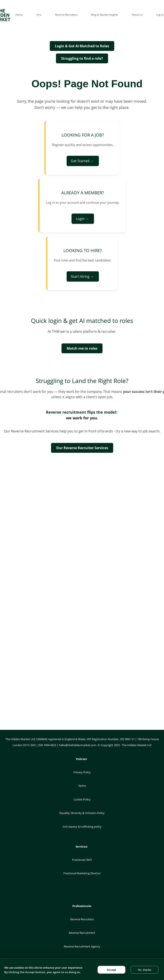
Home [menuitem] (19, 15)
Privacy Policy (82, 772)
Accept (111, 970)
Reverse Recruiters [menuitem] (66, 15)
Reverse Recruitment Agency (82, 946)
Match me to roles (82, 348)
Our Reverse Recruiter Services (82, 448)
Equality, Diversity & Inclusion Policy (82, 813)
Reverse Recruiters (82, 919)
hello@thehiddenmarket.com (78, 745)
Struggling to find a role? (82, 58)
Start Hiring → (83, 276)
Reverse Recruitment (82, 933)
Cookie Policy (82, 799)
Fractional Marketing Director (82, 873)
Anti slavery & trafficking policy (82, 827)
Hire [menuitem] (39, 15)
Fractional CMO (82, 860)
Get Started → (83, 161)
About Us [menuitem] (137, 15)
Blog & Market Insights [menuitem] (105, 15)
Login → (83, 219)
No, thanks (145, 970)
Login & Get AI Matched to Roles (82, 46)
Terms (82, 786)
